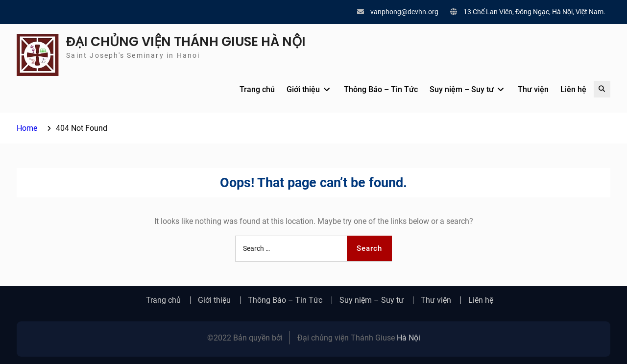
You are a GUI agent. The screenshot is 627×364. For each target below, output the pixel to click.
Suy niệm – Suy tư (462, 89)
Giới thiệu (303, 89)
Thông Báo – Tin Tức (381, 89)
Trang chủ (257, 89)
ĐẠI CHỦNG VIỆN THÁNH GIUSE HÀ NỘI (186, 42)
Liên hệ (573, 89)
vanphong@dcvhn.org (404, 12)
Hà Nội (409, 338)
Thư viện (533, 89)
